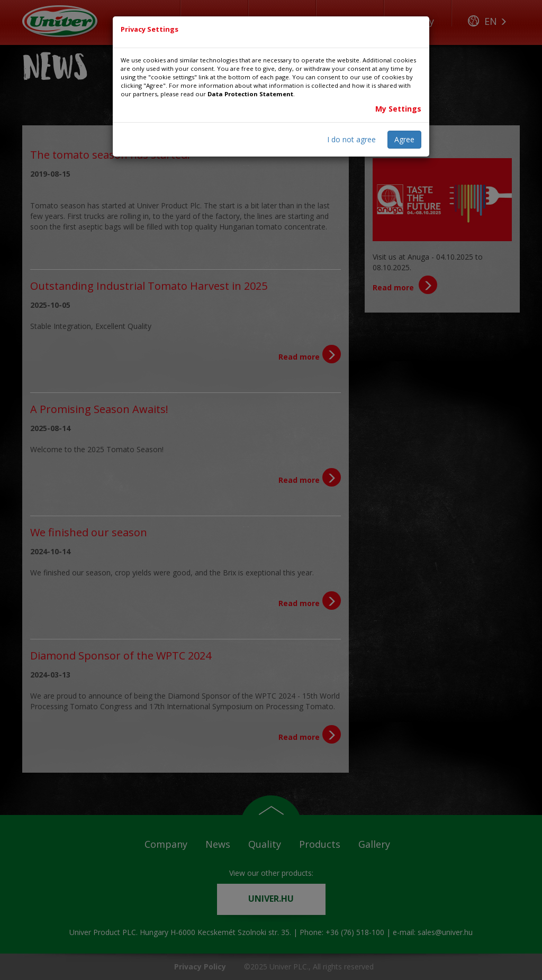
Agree (404, 139)
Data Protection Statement (250, 94)
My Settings (398, 109)
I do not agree (351, 139)
